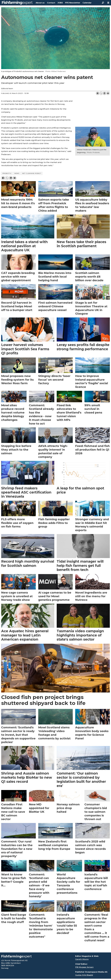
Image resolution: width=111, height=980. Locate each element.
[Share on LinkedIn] (104, 93)
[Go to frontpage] (17, 3)
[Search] (103, 3)
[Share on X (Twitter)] (101, 93)
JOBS (60, 3)
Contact (51, 3)
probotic (7, 173)
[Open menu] (108, 3)
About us (40, 3)
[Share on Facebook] (98, 93)
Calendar (87, 3)
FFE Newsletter (73, 3)
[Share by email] (108, 93)
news (17, 173)
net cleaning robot (32, 173)
